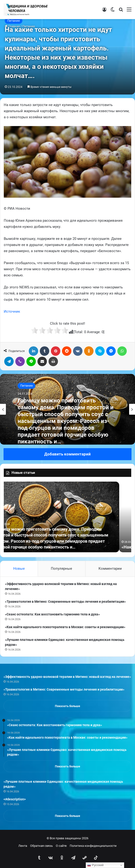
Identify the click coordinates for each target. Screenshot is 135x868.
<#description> (15, 799)
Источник (12, 311)
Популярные (61, 569)
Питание (14, 21)
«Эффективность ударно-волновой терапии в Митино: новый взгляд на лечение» (67, 677)
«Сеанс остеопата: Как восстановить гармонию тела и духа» (52, 614)
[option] (67, 409)
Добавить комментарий (67, 454)
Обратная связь (41, 846)
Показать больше (67, 706)
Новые (19, 569)
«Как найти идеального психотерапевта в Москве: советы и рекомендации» (65, 627)
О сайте (61, 846)
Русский (95, 865)
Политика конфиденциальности (93, 846)
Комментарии (110, 569)
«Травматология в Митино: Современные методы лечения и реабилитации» (65, 602)
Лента (23, 846)
